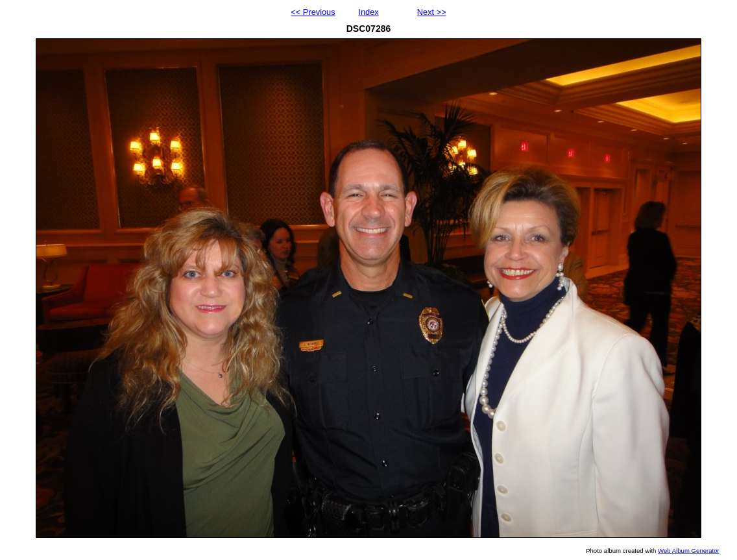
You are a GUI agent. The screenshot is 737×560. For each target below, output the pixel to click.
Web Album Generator (689, 551)
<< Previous (313, 12)
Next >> (432, 12)
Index (368, 12)
